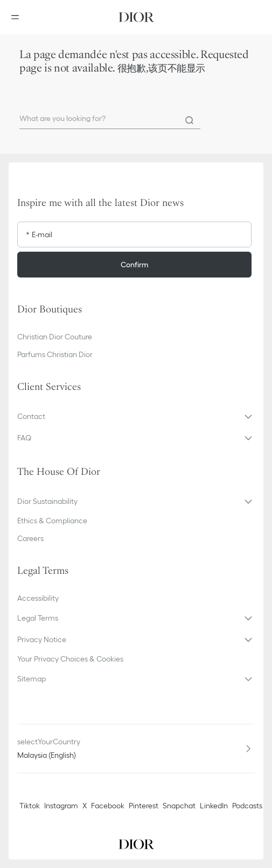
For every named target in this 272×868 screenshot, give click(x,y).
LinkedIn (214, 806)
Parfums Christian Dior (55, 354)
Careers (30, 538)
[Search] (190, 120)
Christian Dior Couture (55, 337)
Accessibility (38, 598)
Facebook (108, 806)
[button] (136, 416)
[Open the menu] (18, 17)
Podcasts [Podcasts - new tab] (247, 806)
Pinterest (144, 806)
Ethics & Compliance (52, 521)
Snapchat (179, 806)
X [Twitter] (85, 806)
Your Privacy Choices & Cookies (70, 659)
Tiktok (30, 806)
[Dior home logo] (136, 17)
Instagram (61, 806)
